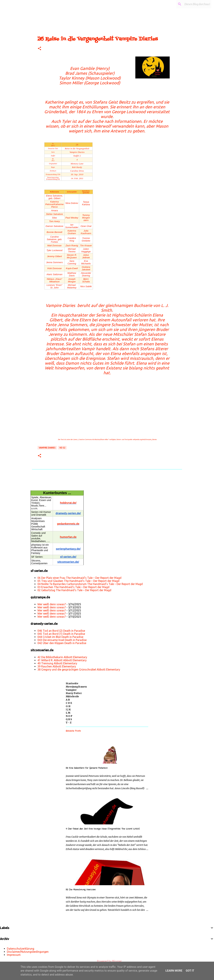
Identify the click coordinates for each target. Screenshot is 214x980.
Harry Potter (74, 693)
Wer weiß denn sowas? (52, 604)
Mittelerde (72, 696)
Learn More (174, 971)
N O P (69, 716)
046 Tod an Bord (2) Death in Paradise (61, 631)
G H (68, 706)
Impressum (14, 955)
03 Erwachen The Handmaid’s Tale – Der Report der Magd (73, 587)
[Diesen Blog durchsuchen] (193, 4)
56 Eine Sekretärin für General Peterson (87, 768)
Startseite (72, 683)
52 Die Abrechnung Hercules (81, 890)
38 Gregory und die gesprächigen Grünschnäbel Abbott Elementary (79, 669)
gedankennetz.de (68, 524)
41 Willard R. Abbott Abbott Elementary (62, 660)
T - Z (69, 723)
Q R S (69, 719)
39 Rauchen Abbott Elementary (57, 666)
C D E (69, 703)
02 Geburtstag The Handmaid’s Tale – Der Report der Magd (74, 590)
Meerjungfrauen (76, 687)
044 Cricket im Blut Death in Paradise (60, 637)
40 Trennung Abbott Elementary (57, 663)
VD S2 (62, 448)
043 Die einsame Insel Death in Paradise (62, 640)
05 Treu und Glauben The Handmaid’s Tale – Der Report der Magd (78, 581)
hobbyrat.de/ (68, 503)
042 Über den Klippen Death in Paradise (62, 643)
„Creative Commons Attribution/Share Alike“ (93, 440)
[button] (40, 49)
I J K (68, 709)
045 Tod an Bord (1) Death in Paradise (61, 634)
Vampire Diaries (47, 448)
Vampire (71, 690)
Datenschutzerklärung (21, 949)
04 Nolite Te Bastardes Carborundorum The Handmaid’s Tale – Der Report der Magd (90, 584)
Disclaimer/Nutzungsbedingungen (28, 952)
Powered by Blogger (107, 961)
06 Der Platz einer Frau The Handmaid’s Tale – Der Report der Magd (79, 578)
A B (68, 700)
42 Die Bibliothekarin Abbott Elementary (62, 657)
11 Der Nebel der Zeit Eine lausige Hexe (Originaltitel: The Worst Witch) (103, 829)
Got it (190, 971)
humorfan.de (68, 537)
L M (68, 713)
